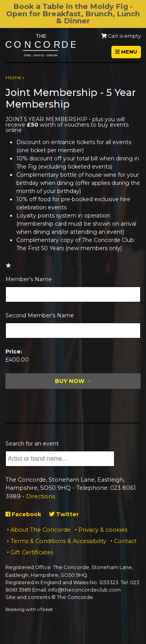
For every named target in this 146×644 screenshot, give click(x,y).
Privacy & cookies (103, 530)
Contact (125, 541)
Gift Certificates (32, 552)
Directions (40, 496)
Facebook (23, 514)
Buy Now (70, 381)
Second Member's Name (40, 315)
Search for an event (32, 444)
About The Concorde (40, 530)
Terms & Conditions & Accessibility (58, 541)
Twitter (64, 514)
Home (13, 77)
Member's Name (29, 279)
